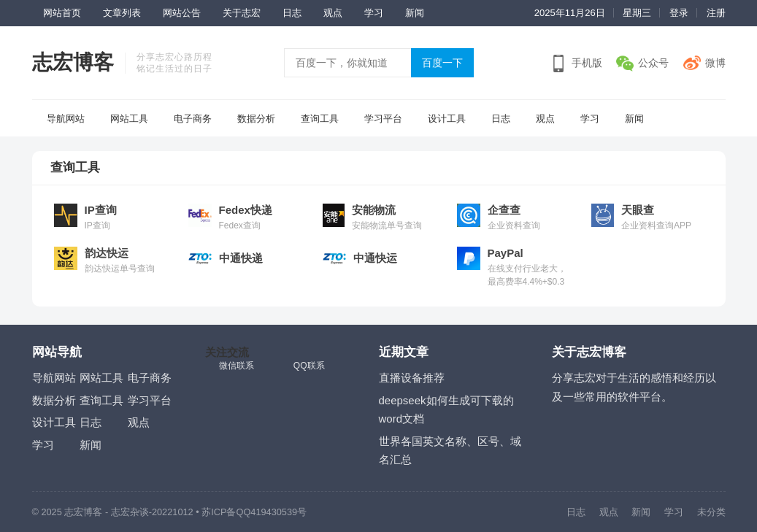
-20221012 (171, 512)
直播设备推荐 (412, 378)
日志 (292, 13)
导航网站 (66, 119)
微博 (715, 63)
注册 (716, 13)
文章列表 (122, 13)
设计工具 (447, 119)
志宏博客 (73, 62)
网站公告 (182, 13)
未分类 (711, 512)
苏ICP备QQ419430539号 (254, 512)
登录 (679, 13)
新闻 (415, 13)
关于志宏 (242, 13)
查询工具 (320, 119)
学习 (374, 13)
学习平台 (383, 119)
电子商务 (193, 119)
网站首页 (62, 13)
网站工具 (129, 119)
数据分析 (256, 119)
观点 (333, 13)
